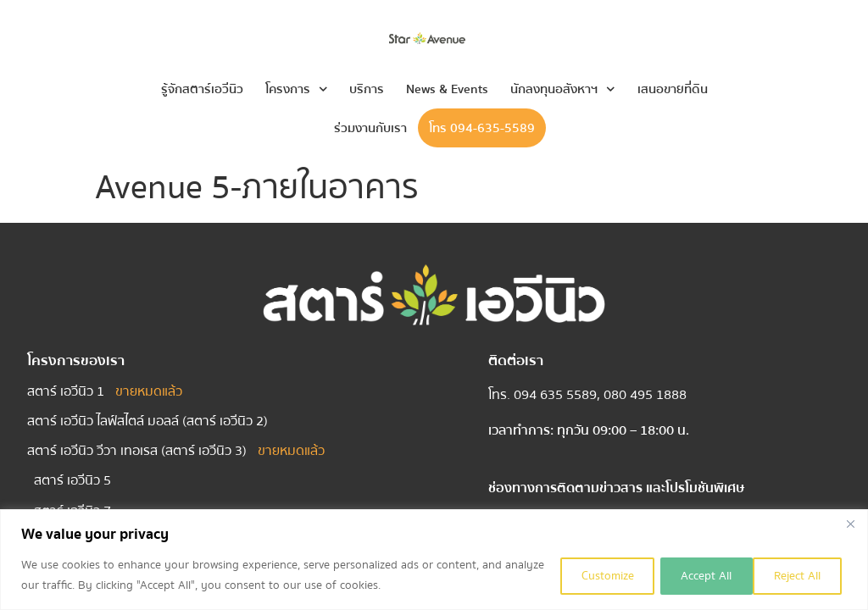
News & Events (447, 89)
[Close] (850, 524)
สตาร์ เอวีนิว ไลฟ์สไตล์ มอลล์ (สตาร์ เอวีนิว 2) (147, 421)
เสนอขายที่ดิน (673, 89)
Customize (587, 575)
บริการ (367, 89)
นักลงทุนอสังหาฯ (563, 89)
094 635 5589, (559, 395)
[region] (434, 560)
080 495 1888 (645, 395)
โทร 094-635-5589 (482, 128)
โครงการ (297, 89)
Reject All (692, 575)
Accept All (797, 575)
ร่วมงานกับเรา (370, 128)
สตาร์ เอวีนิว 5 (72, 480)
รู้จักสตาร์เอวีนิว (202, 89)
